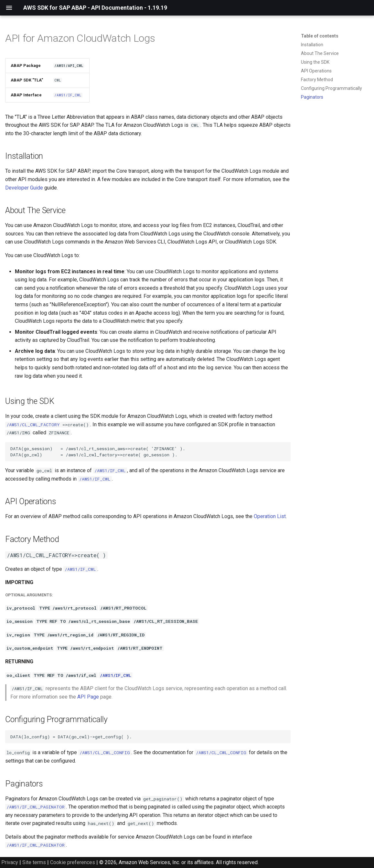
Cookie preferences (73, 862)
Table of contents (320, 36)
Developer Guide (24, 188)
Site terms (34, 862)
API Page (88, 697)
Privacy (10, 862)
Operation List (270, 516)
